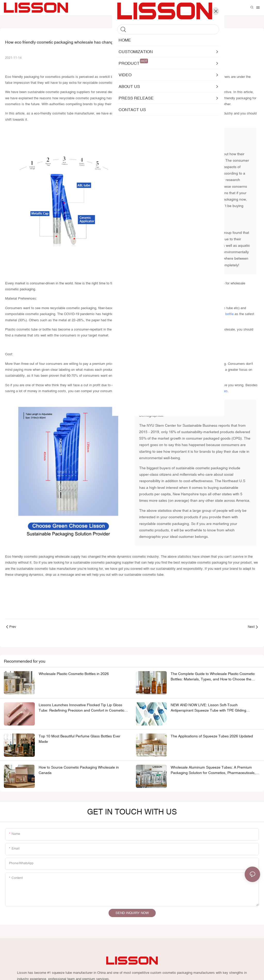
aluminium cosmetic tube (183, 308)
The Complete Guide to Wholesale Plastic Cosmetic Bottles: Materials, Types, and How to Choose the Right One (213, 678)
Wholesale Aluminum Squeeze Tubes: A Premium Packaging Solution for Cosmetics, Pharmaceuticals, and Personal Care (213, 772)
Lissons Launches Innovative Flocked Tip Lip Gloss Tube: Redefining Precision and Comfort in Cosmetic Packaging (81, 709)
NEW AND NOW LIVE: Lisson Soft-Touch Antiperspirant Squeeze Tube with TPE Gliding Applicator (208, 709)
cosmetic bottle (222, 315)
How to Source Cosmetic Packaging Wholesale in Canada (79, 771)
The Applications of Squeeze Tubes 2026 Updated (212, 737)
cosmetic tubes (216, 392)
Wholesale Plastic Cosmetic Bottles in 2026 (74, 675)
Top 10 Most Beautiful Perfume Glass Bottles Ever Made (80, 740)
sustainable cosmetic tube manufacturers (159, 77)
